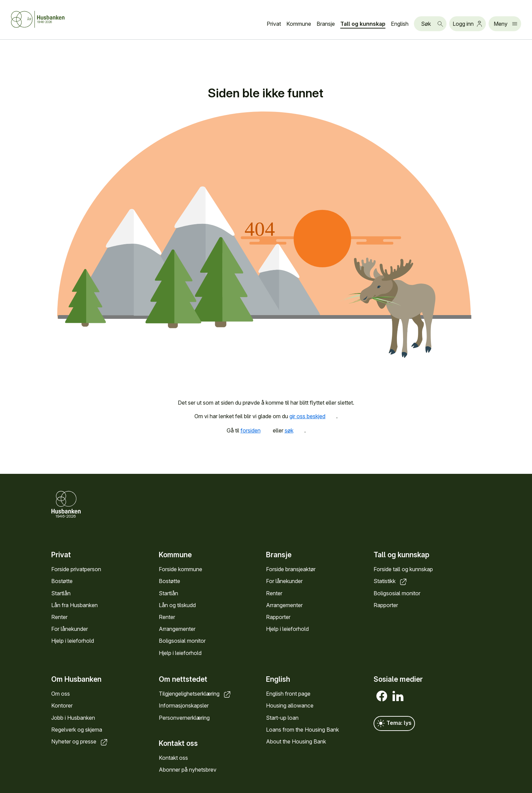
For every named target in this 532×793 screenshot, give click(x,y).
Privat (274, 24)
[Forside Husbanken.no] (46, 19)
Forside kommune (180, 569)
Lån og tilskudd (177, 605)
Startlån (61, 593)
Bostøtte (62, 581)
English (400, 24)
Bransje (326, 24)
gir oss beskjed (313, 416)
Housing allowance (290, 706)
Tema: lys (394, 724)
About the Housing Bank (296, 741)
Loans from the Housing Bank (302, 730)
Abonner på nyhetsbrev (188, 770)
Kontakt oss (173, 758)
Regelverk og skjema (77, 730)
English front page (288, 694)
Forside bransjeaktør (291, 569)
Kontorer (62, 706)
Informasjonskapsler (184, 706)
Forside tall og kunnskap (403, 569)
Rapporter (278, 617)
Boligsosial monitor (182, 641)
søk (294, 430)
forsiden (256, 430)
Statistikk (391, 581)
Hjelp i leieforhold (73, 641)
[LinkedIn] (398, 696)
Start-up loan (282, 718)
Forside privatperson (76, 569)
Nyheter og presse (80, 741)
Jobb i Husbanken (73, 718)
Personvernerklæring (184, 718)
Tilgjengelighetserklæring (195, 694)
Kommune (299, 24)
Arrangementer (177, 629)
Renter (59, 617)
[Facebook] (382, 696)
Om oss (61, 694)
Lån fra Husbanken (74, 605)
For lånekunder (70, 629)
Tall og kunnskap (363, 24)
